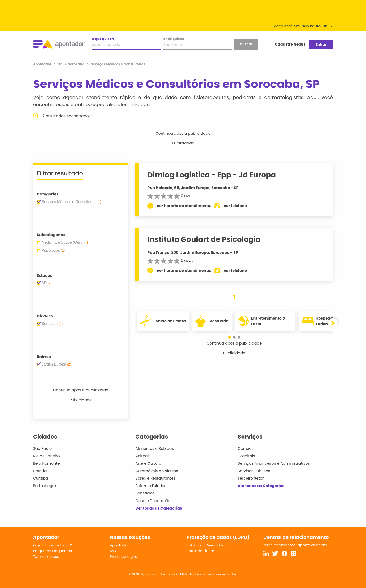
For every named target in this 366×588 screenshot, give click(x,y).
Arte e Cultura (148, 463)
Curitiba (41, 478)
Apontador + (121, 545)
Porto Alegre (45, 486)
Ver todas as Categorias (159, 508)
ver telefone (235, 206)
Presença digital (124, 556)
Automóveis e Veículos (157, 471)
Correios (246, 448)
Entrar (321, 44)
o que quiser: (103, 39)
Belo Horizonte (46, 463)
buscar (246, 44)
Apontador (43, 64)
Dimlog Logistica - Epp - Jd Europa (212, 175)
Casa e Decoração (153, 501)
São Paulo (42, 448)
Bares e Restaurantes (155, 478)
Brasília (40, 471)
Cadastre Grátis (290, 44)
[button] (230, 337)
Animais (143, 456)
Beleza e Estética (151, 486)
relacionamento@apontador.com (295, 545)
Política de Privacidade (207, 545)
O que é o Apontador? (52, 545)
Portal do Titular (200, 551)
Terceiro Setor (251, 478)
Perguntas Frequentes (52, 551)
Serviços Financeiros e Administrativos (274, 463)
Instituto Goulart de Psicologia (204, 239)
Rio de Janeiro (46, 456)
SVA (113, 551)
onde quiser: (174, 39)
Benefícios (145, 493)
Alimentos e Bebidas (155, 448)
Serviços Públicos (254, 471)
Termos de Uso (46, 556)
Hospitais (246, 456)
